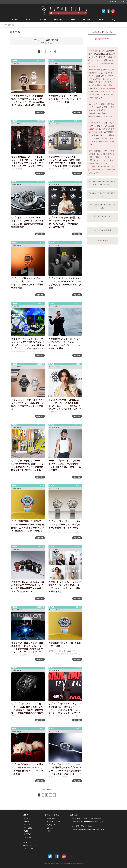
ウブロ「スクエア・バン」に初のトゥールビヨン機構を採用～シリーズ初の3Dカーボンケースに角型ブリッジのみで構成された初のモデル (27, 710)
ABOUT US (27, 842)
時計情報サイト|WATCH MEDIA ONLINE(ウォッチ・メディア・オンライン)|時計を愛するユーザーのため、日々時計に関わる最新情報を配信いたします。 (63, 11)
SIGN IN (122, 2)
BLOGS (43, 20)
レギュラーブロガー (53, 815)
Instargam (64, 856)
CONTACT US (28, 849)
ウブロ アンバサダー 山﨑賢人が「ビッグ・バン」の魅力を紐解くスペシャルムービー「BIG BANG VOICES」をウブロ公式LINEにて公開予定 (65, 406)
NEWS (29, 20)
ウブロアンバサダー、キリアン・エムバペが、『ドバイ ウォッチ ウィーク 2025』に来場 (65, 99)
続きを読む (40, 112)
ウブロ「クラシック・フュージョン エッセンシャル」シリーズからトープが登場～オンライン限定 (65, 525)
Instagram (113, 11)
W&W (101, 20)
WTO (72, 20)
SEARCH (114, 20)
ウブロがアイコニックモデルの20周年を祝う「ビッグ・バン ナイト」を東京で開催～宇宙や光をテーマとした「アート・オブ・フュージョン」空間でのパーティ (27, 649)
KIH (48, 831)
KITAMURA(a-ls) (53, 822)
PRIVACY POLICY (29, 845)
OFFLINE (58, 20)
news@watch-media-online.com (86, 829)
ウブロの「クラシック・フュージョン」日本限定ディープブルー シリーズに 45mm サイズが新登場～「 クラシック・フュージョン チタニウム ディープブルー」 (65, 771)
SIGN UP (113, 2)
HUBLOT (20, 63)
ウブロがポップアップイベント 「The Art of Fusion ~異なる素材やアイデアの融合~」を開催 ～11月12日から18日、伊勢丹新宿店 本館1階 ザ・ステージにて (65, 163)
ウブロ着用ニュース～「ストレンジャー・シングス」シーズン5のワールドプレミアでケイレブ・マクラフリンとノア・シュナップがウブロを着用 (28, 163)
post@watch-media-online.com (101, 170)
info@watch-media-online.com (86, 822)
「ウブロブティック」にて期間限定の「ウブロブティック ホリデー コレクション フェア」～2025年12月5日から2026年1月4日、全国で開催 (28, 102)
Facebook (104, 11)
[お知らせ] (114, 15)
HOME (15, 20)
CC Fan (50, 828)
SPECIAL (28, 837)
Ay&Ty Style (52, 825)
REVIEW (87, 20)
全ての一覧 (51, 818)
